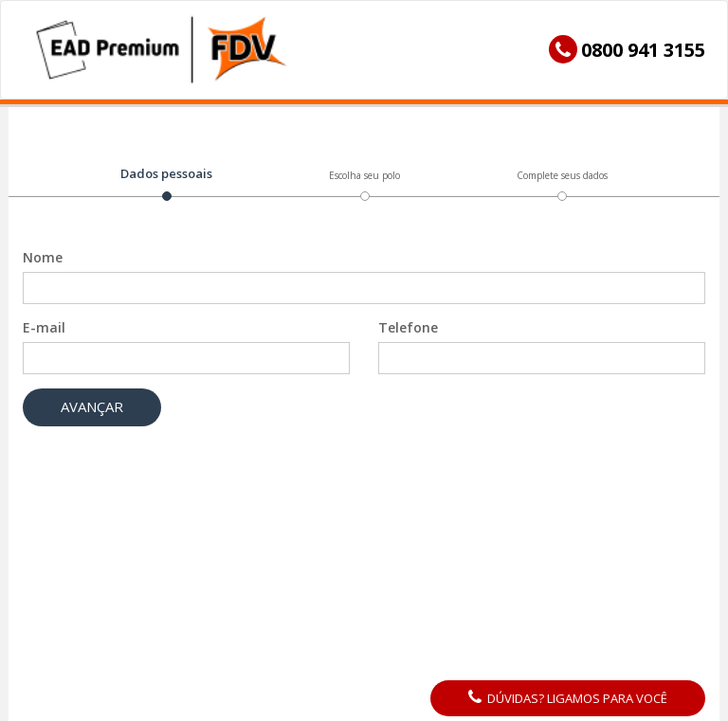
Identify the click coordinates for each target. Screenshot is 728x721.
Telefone (408, 341)
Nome (43, 270)
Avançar (92, 420)
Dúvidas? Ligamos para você (568, 698)
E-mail (44, 341)
